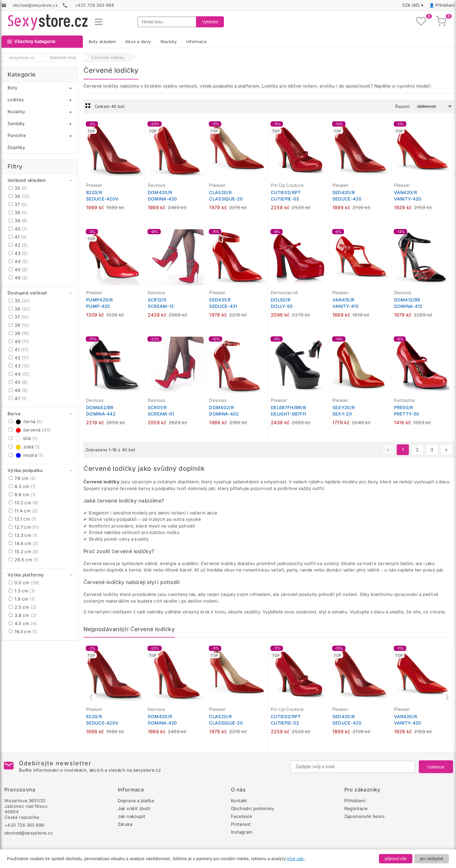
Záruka (125, 824)
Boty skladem (102, 41)
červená (30, 430)
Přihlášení (445, 5)
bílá (23, 438)
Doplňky (16, 147)
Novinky (169, 41)
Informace (196, 41)
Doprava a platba (136, 801)
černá (26, 421)
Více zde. (296, 859)
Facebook (242, 816)
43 (18, 253)
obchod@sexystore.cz (29, 833)
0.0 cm (24, 583)
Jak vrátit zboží (134, 808)
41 (18, 237)
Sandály (16, 124)
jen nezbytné (432, 859)
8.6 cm (22, 495)
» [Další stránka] (446, 450)
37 (18, 204)
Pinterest (241, 824)
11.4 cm (23, 511)
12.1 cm (23, 519)
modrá (26, 455)
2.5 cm (23, 607)
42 (18, 245)
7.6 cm (22, 478)
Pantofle (17, 135)
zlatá (24, 447)
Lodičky (16, 100)
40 (18, 229)
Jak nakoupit (132, 816)
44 (18, 261)
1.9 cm (22, 599)
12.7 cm (24, 527)
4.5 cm (23, 623)
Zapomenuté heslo (364, 816)
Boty (13, 88)
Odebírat (436, 767)
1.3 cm (22, 591)
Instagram (242, 832)
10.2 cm (24, 503)
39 (18, 221)
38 (18, 213)
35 (18, 188)
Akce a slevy (138, 41)
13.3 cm (23, 535)
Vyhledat (210, 22)
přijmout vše (396, 859)
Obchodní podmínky (253, 808)
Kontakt (239, 801)
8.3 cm (22, 486)
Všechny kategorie (31, 41)
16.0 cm (23, 632)
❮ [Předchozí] (91, 697)
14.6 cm (24, 543)
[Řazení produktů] (433, 106)
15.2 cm (24, 552)
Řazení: (403, 106)
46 (18, 278)
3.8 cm (23, 615)
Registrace (356, 808)
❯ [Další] (447, 697)
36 (19, 196)
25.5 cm (24, 560)
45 (18, 270)
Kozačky (16, 112)
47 (18, 399)
